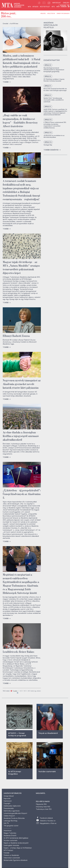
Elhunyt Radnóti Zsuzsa (16, 336)
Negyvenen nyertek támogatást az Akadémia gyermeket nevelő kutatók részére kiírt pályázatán (22, 384)
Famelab (7, 853)
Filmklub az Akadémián (11, 855)
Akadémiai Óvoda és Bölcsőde (14, 818)
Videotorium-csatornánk (12, 858)
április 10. (48, 120)
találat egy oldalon (34, 691)
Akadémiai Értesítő (10, 835)
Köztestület (45, 7)
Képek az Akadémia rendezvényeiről (16, 843)
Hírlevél (43, 13)
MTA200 (35, 7)
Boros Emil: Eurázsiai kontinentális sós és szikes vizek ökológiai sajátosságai (55, 90)
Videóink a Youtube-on (48, 821)
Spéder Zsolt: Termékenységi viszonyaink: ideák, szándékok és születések (54, 100)
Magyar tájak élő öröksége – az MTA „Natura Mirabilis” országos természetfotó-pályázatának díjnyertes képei (21, 267)
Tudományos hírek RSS (44, 809)
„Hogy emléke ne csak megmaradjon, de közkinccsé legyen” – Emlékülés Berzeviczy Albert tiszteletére (20, 120)
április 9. (48, 86)
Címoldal (5, 24)
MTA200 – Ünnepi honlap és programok (17, 734)
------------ (7, 828)
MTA (29, 7)
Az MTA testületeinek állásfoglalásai (16, 838)
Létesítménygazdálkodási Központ (15, 813)
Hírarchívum (8, 831)
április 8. (48, 65)
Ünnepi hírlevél (9, 796)
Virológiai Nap (48, 145)
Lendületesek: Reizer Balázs (18, 652)
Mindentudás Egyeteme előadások (16, 860)
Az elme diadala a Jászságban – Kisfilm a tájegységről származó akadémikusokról (21, 436)
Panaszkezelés (9, 808)
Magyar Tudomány (10, 833)
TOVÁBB (7, 82)
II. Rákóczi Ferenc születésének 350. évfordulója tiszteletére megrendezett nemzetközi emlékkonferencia (55, 125)
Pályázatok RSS (41, 804)
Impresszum (8, 801)
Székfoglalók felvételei (11, 845)
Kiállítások (51, 13)
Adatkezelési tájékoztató (12, 806)
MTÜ (53, 7)
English (66, 3)
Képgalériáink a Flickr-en (48, 823)
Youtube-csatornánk (10, 840)
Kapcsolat (57, 3)
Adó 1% (6, 823)
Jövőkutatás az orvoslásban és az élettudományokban (54, 136)
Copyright (7, 803)
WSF (58, 7)
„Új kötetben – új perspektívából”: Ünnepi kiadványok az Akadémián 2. (22, 494)
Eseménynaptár (52, 60)
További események (52, 150)
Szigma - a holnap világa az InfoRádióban (18, 848)
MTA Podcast (8, 850)
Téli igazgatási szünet (11, 826)
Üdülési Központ (9, 816)
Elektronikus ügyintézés (12, 811)
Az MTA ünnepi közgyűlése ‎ (15, 773)
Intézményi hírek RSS (43, 807)
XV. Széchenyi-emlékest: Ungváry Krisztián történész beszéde (54, 80)
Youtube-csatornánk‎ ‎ (47, 771)
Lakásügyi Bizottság (10, 821)
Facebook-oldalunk (46, 818)
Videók (64, 7)
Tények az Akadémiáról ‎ (48, 733)
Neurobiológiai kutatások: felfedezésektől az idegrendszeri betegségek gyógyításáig (54, 70)
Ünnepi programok (63, 13)
